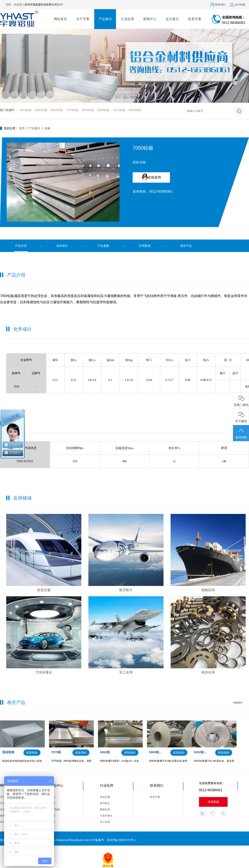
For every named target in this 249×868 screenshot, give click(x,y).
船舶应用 (105, 809)
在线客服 (213, 802)
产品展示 (105, 19)
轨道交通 (105, 797)
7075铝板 (72, 110)
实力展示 (172, 19)
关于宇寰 (83, 19)
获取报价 (32, 753)
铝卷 (52, 822)
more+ (238, 702)
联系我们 (220, 4)
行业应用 (127, 19)
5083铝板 (103, 110)
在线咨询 (151, 177)
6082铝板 (57, 110)
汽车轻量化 (106, 816)
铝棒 (52, 803)
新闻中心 (150, 19)
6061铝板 (41, 110)
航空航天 (105, 803)
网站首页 (60, 19)
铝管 (52, 816)
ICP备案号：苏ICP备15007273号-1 (113, 840)
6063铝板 (135, 110)
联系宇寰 (195, 19)
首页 (22, 128)
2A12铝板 (119, 110)
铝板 (48, 128)
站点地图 (240, 4)
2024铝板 (26, 110)
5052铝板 (88, 110)
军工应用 (105, 822)
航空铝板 (55, 809)
